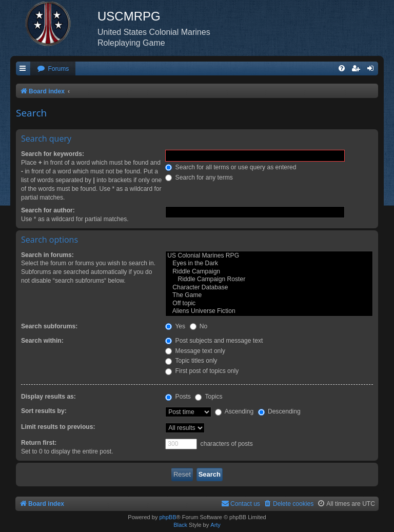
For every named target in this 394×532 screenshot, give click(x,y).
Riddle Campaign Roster (269, 280)
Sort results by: (44, 411)
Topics (209, 397)
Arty (215, 525)
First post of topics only (202, 371)
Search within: (42, 341)
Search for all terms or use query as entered (231, 167)
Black (180, 525)
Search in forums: (47, 255)
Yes (175, 326)
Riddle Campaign (269, 272)
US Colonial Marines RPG (269, 256)
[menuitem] (53, 69)
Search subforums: (49, 326)
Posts (178, 397)
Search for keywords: (53, 154)
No (199, 326)
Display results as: (48, 397)
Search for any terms (199, 178)
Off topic (269, 304)
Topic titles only (191, 361)
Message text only (195, 351)
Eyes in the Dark (269, 264)
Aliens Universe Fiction (269, 311)
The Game (269, 295)
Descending (279, 411)
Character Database (269, 288)
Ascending (234, 411)
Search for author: (48, 210)
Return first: (39, 443)
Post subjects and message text (214, 341)
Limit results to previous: (58, 427)
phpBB (168, 517)
